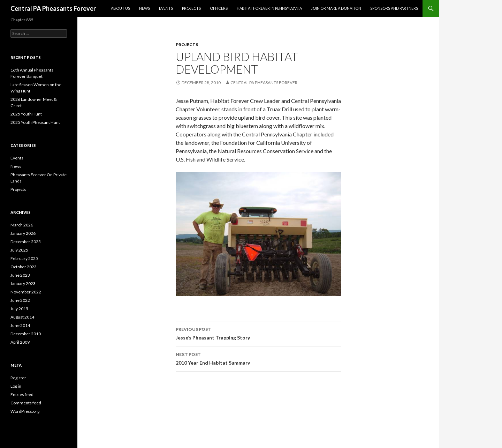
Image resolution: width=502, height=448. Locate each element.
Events (166, 8)
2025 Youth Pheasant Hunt (35, 122)
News (144, 8)
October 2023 (24, 267)
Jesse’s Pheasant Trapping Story (258, 333)
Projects (191, 8)
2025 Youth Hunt (26, 114)
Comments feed (26, 403)
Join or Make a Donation (336, 8)
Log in (16, 386)
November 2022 (26, 292)
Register (18, 378)
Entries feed (22, 394)
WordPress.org (25, 411)
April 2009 (20, 342)
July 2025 (19, 250)
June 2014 (20, 325)
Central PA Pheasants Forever (53, 8)
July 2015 (19, 309)
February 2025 (24, 258)
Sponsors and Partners (394, 8)
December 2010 (26, 334)
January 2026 (23, 233)
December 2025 (26, 242)
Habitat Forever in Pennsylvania (269, 8)
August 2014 (22, 317)
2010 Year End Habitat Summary (258, 358)
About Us (120, 8)
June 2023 (20, 275)
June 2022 (20, 300)
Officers (219, 8)
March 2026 (22, 225)
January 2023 (23, 283)
